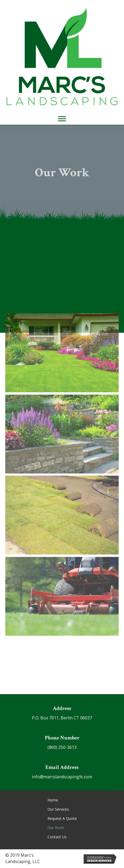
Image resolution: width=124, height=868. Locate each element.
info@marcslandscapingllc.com (62, 777)
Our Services (58, 809)
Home (53, 800)
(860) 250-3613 (62, 747)
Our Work (56, 828)
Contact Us (57, 837)
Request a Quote (62, 818)
